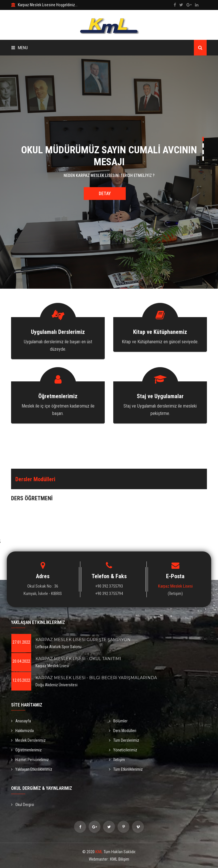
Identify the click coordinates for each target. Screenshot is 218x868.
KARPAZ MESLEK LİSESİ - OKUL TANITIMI (78, 659)
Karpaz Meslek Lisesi (175, 586)
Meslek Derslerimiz (28, 740)
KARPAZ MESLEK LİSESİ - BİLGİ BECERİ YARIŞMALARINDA (96, 678)
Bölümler (118, 721)
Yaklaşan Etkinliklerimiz (32, 769)
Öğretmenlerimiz (26, 750)
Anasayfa (21, 721)
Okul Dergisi (23, 805)
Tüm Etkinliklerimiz (126, 769)
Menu (20, 48)
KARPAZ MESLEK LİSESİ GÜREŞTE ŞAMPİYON (83, 640)
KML (99, 852)
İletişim (117, 760)
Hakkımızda (22, 731)
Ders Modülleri (123, 731)
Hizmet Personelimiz (30, 760)
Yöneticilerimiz (123, 750)
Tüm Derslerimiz (124, 740)
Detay (105, 194)
